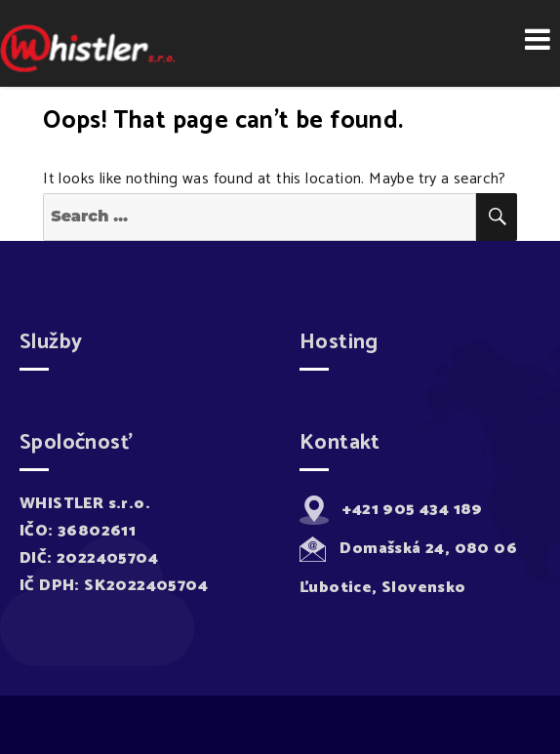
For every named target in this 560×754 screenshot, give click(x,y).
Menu (538, 39)
